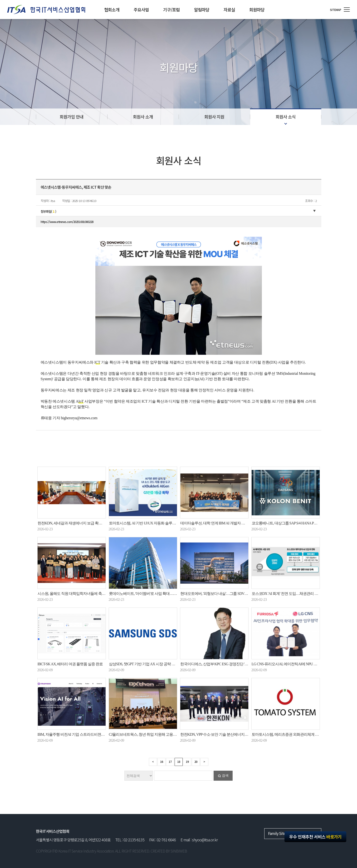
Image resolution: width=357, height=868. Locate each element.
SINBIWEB (179, 851)
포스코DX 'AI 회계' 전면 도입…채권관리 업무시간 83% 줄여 (298, 594)
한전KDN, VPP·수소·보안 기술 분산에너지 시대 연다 (220, 734)
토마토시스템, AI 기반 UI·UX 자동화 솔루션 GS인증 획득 (152, 523)
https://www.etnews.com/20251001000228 (67, 222)
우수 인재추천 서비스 (315, 837)
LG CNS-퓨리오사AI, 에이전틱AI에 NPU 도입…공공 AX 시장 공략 (302, 664)
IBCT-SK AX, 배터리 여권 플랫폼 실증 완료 (70, 664)
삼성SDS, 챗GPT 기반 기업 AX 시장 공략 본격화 (146, 664)
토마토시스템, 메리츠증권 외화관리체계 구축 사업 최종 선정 (299, 734)
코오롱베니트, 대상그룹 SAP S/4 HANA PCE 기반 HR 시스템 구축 (301, 523)
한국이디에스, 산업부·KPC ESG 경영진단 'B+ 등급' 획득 (223, 664)
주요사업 (141, 10)
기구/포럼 (171, 10)
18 (179, 762)
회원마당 (257, 10)
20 (196, 762)
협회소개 (112, 10)
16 (161, 762)
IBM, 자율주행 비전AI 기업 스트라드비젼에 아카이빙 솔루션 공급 (88, 734)
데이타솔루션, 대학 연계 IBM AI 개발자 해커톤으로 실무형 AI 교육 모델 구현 (239, 523)
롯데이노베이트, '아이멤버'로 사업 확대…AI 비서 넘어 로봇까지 (158, 594)
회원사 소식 (286, 117)
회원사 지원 (214, 117)
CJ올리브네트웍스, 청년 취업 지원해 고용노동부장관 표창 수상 (158, 734)
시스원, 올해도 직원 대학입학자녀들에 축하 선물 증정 (79, 594)
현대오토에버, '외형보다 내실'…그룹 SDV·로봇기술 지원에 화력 (230, 594)
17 (170, 762)
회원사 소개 (143, 117)
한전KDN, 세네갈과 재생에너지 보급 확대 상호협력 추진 (81, 523)
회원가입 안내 (72, 117)
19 (187, 762)
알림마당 (202, 10)
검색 (225, 776)
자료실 (229, 10)
